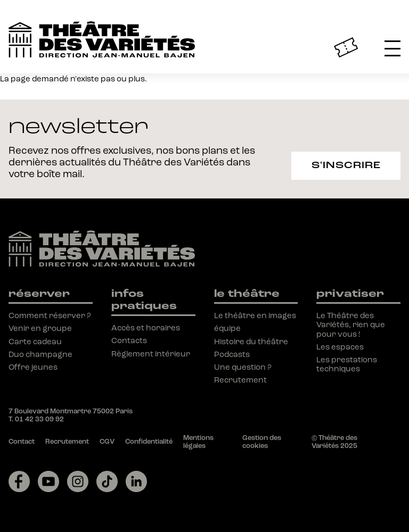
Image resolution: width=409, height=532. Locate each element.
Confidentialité (149, 442)
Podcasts (232, 354)
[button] (392, 47)
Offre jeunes (33, 367)
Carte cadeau (35, 342)
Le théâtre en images (255, 315)
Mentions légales (198, 442)
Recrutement (240, 380)
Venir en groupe (40, 328)
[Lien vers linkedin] (136, 481)
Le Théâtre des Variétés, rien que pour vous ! (351, 325)
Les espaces (340, 347)
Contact (22, 442)
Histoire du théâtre (251, 342)
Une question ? (243, 367)
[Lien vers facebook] (19, 481)
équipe (227, 328)
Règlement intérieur (151, 354)
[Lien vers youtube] (48, 481)
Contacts (129, 340)
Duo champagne (40, 354)
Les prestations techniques (347, 364)
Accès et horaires (146, 328)
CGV (107, 442)
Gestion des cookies (262, 442)
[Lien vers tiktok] (107, 481)
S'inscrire (346, 165)
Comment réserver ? (50, 315)
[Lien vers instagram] (78, 481)
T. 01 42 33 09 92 (36, 419)
